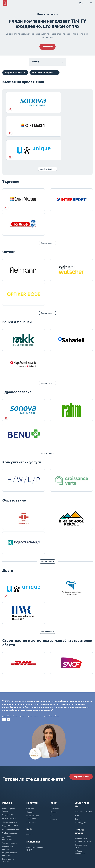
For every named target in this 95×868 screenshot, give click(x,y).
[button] (4, 670)
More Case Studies (44, 120)
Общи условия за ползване (39, 861)
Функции (30, 761)
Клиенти (54, 772)
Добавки (30, 765)
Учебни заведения (10, 787)
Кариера (54, 765)
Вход (77, 771)
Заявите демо (81, 779)
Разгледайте (48, 47)
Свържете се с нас (79, 728)
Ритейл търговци (10, 771)
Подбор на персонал (11, 783)
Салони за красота (10, 798)
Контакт (78, 775)
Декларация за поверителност (64, 861)
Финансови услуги (10, 775)
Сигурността (32, 775)
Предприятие (8, 767)
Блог (53, 769)
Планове (30, 788)
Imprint (22, 861)
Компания (55, 761)
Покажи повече (47, 194)
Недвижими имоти (11, 779)
